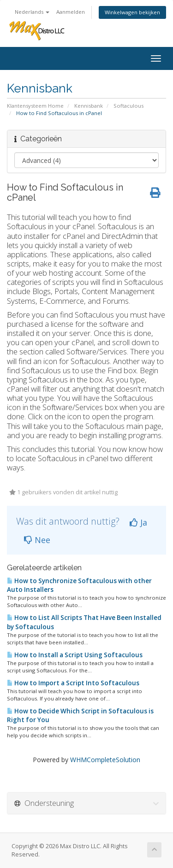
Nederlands (32, 12)
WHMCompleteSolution (105, 760)
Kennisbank (89, 106)
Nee (37, 540)
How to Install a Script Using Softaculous (75, 655)
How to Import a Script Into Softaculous (73, 683)
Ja (138, 522)
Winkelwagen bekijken (132, 12)
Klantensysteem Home (35, 106)
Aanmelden (71, 12)
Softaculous (128, 106)
